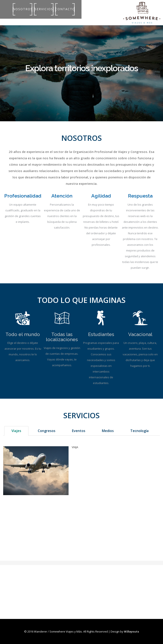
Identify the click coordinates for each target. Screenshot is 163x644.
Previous (8, 58)
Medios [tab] (108, 431)
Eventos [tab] (79, 431)
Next (155, 58)
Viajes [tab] (16, 431)
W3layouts (131, 631)
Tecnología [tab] (139, 431)
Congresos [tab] (47, 431)
